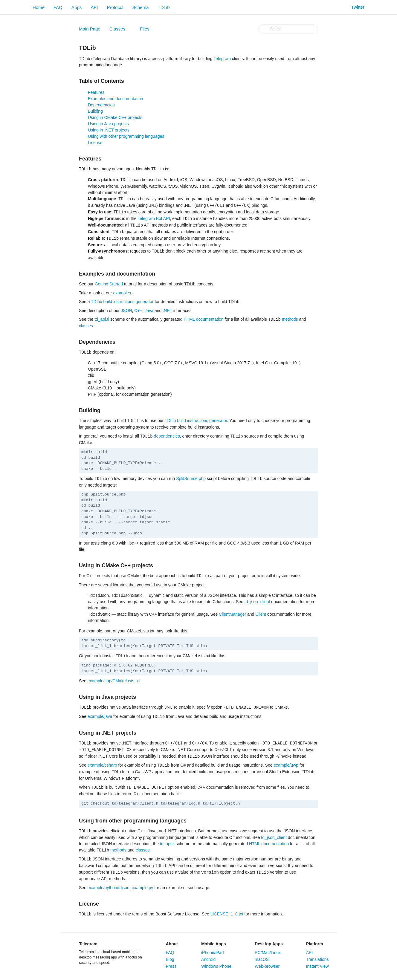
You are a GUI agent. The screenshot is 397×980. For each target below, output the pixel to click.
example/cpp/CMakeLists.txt (114, 681)
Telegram (222, 59)
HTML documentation (203, 319)
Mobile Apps (214, 944)
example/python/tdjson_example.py (120, 888)
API (94, 7)
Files (148, 30)
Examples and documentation (115, 99)
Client (261, 614)
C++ (138, 311)
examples (122, 293)
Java (149, 311)
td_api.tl (102, 319)
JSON (126, 311)
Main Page (90, 29)
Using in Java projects (108, 124)
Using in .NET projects (109, 130)
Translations (317, 959)
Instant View (317, 966)
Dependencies (101, 105)
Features (96, 92)
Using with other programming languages (126, 136)
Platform (315, 944)
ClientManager (232, 614)
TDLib (164, 7)
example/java (100, 717)
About (172, 944)
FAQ (58, 7)
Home (39, 7)
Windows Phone (216, 966)
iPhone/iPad (213, 953)
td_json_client (257, 602)
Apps (77, 7)
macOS (262, 959)
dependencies (167, 436)
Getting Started (109, 284)
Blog (170, 959)
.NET (167, 311)
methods (290, 319)
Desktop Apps (269, 944)
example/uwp (286, 765)
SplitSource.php (191, 479)
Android (208, 959)
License (95, 143)
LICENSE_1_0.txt (227, 914)
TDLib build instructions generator (122, 302)
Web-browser (267, 966)
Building (95, 111)
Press (171, 966)
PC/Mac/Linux (268, 953)
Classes (121, 30)
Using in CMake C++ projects (115, 117)
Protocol (115, 7)
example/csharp (102, 765)
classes (86, 326)
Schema (140, 7)
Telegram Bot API (154, 219)
